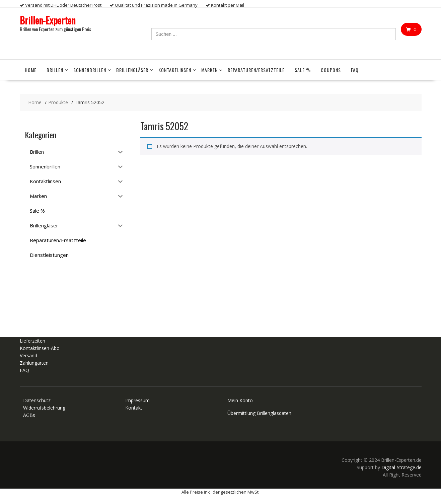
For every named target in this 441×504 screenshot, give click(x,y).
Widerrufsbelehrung (44, 408)
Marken (209, 70)
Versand (28, 355)
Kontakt (134, 408)
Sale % (303, 70)
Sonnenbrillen (90, 70)
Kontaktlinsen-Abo (40, 348)
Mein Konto (240, 400)
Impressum (137, 400)
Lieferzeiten (32, 341)
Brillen (55, 70)
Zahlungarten (34, 363)
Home (31, 70)
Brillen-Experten (48, 20)
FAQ (355, 70)
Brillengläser (132, 70)
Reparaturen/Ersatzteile (256, 70)
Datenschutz (37, 400)
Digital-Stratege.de (401, 467)
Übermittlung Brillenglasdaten (259, 413)
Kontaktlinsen (175, 70)
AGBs (29, 415)
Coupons (331, 70)
